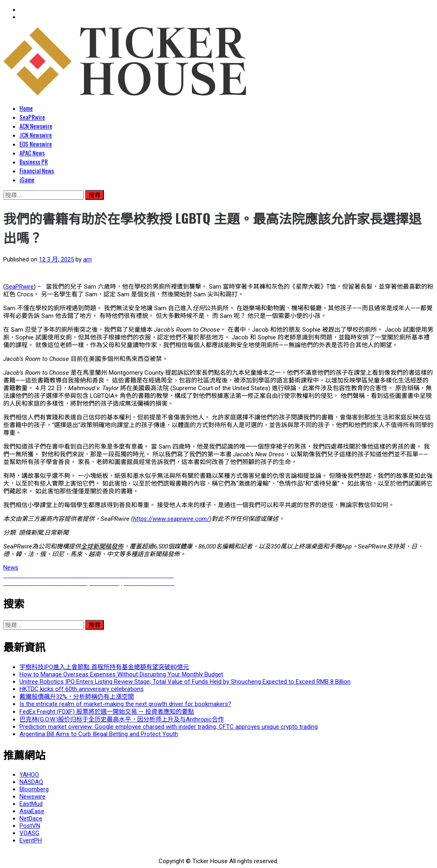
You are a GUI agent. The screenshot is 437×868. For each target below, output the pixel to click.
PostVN (30, 826)
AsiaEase (32, 811)
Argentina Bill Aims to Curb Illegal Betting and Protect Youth (99, 734)
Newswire (32, 797)
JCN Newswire (36, 135)
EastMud (31, 804)
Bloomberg (34, 789)
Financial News (37, 171)
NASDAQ (31, 782)
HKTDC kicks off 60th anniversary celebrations (82, 689)
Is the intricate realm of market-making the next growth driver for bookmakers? (125, 704)
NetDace (31, 818)
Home (26, 108)
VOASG (29, 833)
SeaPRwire (32, 117)
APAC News (32, 153)
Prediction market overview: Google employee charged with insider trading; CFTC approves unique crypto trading (169, 727)
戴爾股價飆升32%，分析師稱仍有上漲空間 (77, 697)
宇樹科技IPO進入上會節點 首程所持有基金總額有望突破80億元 (104, 667)
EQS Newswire (36, 144)
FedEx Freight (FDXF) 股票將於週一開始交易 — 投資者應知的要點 (107, 712)
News (11, 568)
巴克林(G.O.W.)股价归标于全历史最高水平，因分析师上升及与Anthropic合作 (122, 719)
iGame (27, 179)
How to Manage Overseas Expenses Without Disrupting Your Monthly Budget (121, 674)
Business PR (34, 162)
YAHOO (29, 775)
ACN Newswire (36, 126)
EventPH (31, 840)
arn (87, 259)
